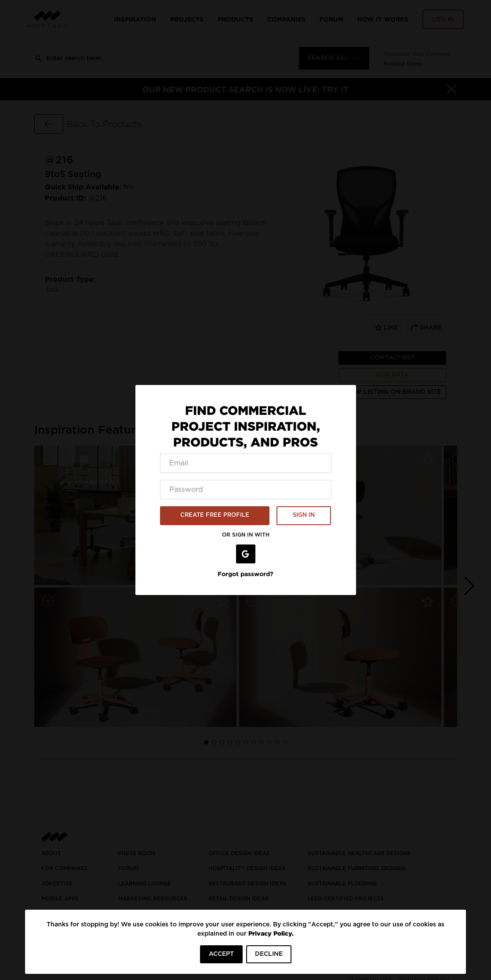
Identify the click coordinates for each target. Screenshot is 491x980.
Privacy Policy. (271, 933)
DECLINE (269, 954)
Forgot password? (245, 574)
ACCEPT (221, 954)
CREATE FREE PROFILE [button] (215, 515)
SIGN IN (304, 515)
